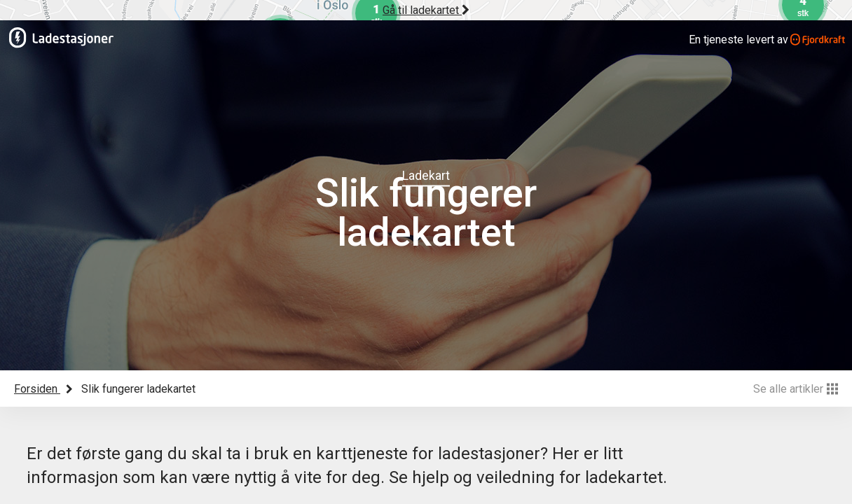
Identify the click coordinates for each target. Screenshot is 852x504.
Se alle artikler (796, 389)
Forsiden (37, 389)
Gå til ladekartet (426, 10)
